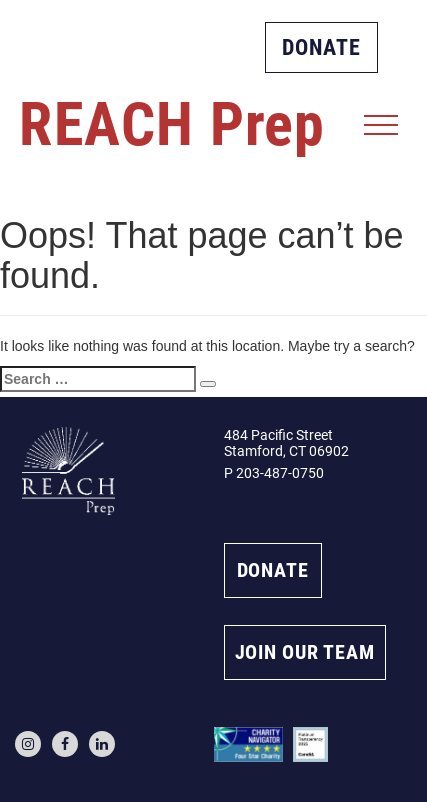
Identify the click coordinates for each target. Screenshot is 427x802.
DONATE (321, 47)
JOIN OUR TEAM (305, 652)
